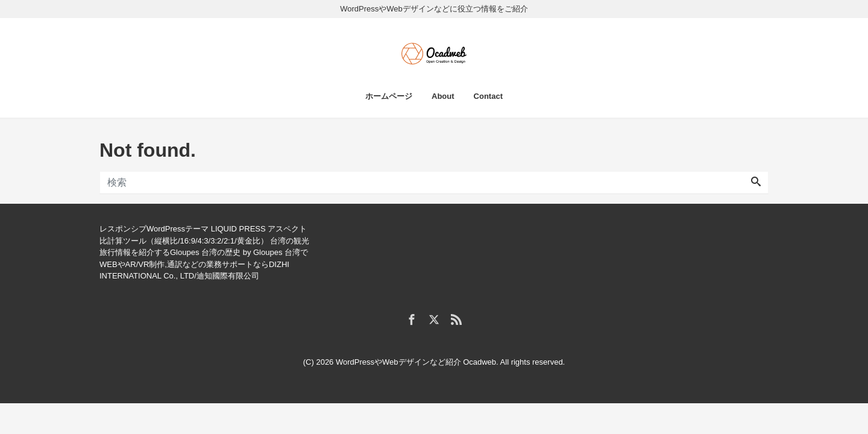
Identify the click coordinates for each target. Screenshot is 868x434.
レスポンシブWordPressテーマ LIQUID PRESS (183, 229)
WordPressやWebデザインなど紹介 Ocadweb (416, 362)
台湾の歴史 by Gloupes (242, 252)
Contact (488, 96)
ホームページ (389, 96)
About (443, 96)
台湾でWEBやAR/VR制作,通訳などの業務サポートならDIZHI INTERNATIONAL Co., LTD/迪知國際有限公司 (204, 264)
